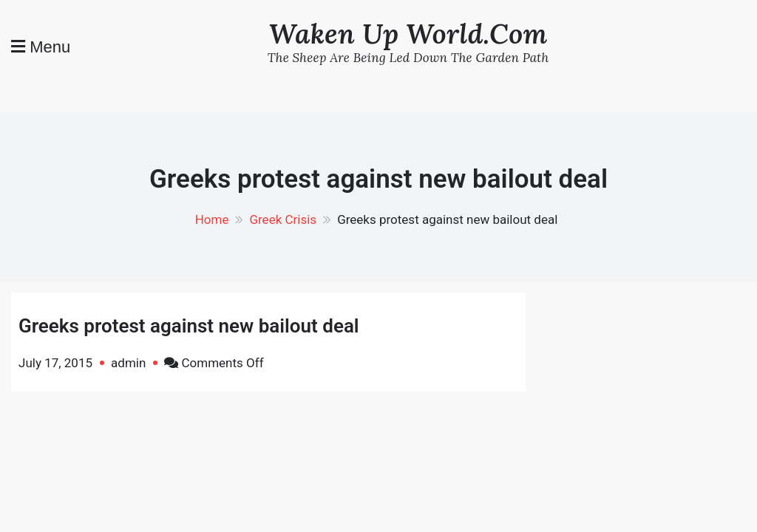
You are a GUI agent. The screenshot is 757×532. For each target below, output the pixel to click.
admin (128, 363)
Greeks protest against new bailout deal (189, 326)
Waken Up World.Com (408, 33)
